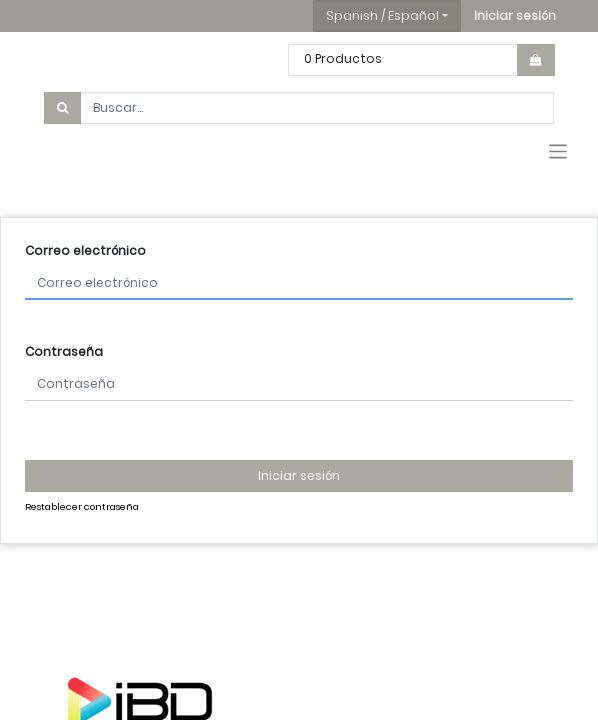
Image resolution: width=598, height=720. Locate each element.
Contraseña (64, 351)
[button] (515, 16)
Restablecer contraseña (82, 506)
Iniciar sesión (299, 475)
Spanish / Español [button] (382, 15)
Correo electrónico (85, 250)
